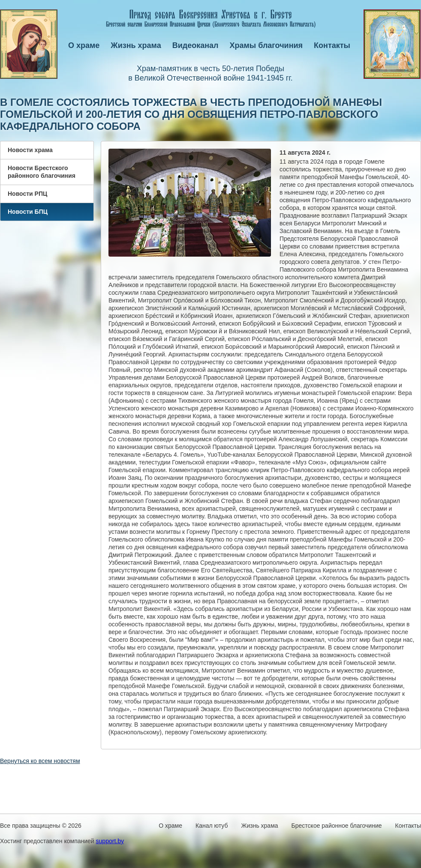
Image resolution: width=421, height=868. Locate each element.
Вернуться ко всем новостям (40, 761)
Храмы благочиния (266, 45)
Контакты (332, 45)
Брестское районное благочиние (337, 826)
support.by (110, 841)
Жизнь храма (136, 45)
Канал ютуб (212, 826)
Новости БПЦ (28, 212)
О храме (84, 45)
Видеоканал (195, 45)
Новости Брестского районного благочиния (42, 172)
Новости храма (30, 150)
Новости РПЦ (27, 194)
